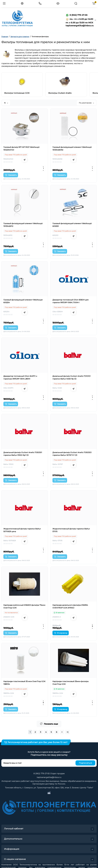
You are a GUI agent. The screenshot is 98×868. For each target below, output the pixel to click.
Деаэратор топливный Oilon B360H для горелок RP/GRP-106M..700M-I (70, 301)
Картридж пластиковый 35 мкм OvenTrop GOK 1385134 (24, 683)
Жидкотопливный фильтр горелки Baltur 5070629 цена (22, 530)
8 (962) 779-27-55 (77, 15)
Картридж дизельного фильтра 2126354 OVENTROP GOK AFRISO (70, 606)
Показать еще (49, 724)
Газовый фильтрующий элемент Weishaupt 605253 (72, 225)
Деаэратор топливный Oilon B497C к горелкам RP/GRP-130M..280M (20, 377)
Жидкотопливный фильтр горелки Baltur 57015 (71, 530)
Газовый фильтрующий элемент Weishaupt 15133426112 (23, 225)
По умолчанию (86, 103)
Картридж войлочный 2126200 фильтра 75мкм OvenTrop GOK (24, 606)
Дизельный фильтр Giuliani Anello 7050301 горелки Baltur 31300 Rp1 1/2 (23, 454)
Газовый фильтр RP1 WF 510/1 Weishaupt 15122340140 (21, 148)
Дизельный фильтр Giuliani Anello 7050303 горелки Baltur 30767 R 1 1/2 (72, 454)
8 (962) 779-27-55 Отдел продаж (49, 774)
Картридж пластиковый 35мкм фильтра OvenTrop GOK (70, 683)
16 (6, 103)
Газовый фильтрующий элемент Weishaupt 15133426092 (72, 148)
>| (68, 732)
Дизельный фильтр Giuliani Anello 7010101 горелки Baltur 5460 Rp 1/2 (72, 377)
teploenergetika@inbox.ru (49, 777)
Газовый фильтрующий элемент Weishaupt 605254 (23, 301)
